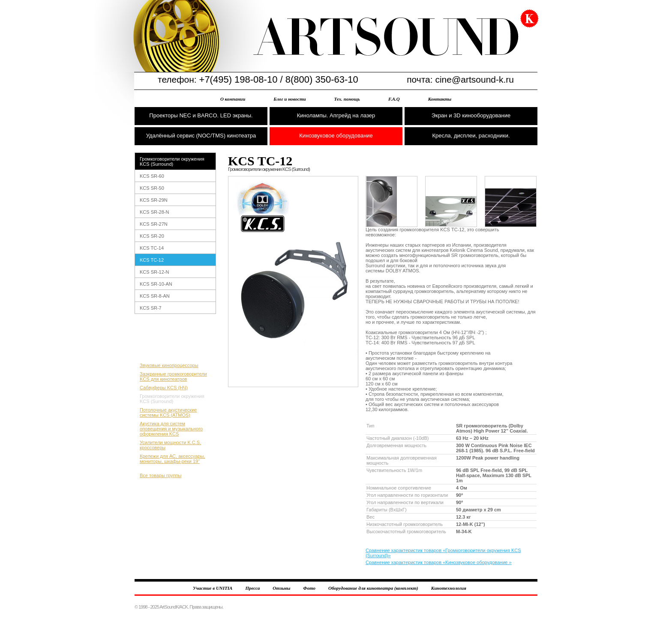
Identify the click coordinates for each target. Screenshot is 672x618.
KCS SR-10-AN (156, 284)
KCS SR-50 (152, 188)
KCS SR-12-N (154, 272)
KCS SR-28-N (154, 212)
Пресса (252, 588)
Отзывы (281, 588)
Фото (309, 588)
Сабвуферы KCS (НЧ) (164, 388)
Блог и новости (289, 99)
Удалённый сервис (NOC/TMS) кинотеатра (201, 136)
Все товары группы (160, 475)
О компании (233, 99)
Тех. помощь (347, 99)
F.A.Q (394, 99)
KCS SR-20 (152, 236)
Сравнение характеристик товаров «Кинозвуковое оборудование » (439, 562)
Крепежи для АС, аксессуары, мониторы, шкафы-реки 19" (172, 459)
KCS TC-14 (152, 248)
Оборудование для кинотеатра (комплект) (373, 588)
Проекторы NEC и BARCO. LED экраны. (201, 115)
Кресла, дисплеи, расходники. (471, 136)
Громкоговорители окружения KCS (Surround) (172, 161)
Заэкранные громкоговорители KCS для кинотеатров (173, 376)
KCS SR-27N (154, 224)
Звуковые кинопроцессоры (169, 365)
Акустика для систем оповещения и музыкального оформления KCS (171, 429)
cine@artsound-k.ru (474, 79)
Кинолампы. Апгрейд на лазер (336, 115)
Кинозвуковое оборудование (336, 136)
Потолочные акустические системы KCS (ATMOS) (168, 412)
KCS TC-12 (152, 260)
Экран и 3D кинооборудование (471, 115)
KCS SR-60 (152, 176)
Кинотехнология (449, 588)
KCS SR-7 (151, 308)
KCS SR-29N (154, 200)
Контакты (440, 99)
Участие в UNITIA (213, 588)
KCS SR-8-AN (155, 296)
